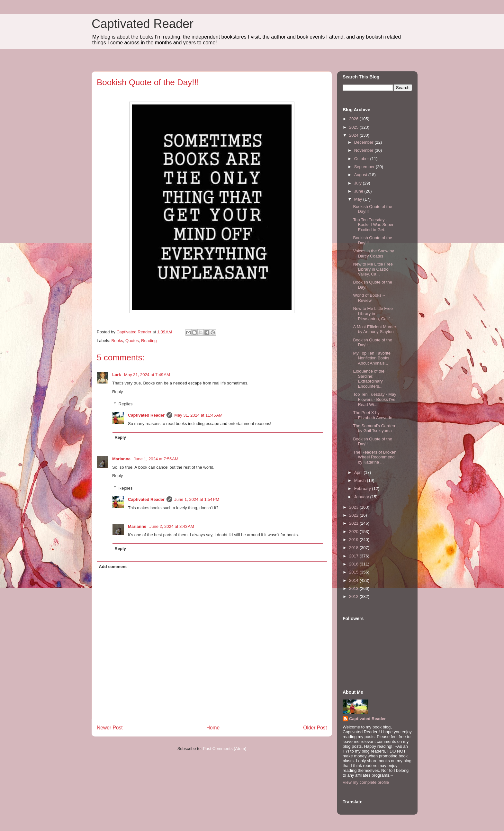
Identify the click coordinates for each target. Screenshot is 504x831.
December (364, 142)
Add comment (113, 567)
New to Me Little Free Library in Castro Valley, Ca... (373, 269)
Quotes (132, 341)
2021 (354, 523)
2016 (354, 564)
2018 (354, 548)
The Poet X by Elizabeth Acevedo (373, 415)
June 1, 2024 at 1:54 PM (197, 499)
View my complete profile (366, 782)
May (359, 199)
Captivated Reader (143, 24)
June (359, 191)
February (363, 488)
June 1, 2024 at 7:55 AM (156, 459)
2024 (354, 135)
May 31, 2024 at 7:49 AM (147, 375)
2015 (354, 572)
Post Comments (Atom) (225, 749)
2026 (354, 119)
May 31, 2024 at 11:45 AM (198, 415)
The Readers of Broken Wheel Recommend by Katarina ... (374, 457)
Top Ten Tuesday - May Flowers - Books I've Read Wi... (374, 399)
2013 (354, 588)
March (361, 480)
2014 (354, 580)
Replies (126, 404)
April (359, 472)
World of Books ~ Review (369, 298)
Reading (149, 341)
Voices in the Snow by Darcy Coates (373, 253)
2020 (354, 532)
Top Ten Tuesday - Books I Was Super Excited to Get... (373, 225)
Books (117, 341)
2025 (354, 127)
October (362, 159)
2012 (354, 596)
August (361, 175)
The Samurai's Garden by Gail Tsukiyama (374, 428)
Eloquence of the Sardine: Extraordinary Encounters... (369, 379)
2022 (354, 515)
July (359, 183)
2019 (354, 540)
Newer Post (110, 728)
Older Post (315, 728)
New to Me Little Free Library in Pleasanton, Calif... (373, 313)
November (364, 150)
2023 (354, 507)
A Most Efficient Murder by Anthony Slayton (374, 329)
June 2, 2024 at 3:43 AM (172, 526)
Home (213, 728)
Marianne (122, 459)
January (362, 497)
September (365, 167)
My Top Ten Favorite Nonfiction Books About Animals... (372, 358)
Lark (117, 375)
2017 (354, 556)
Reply (117, 392)
